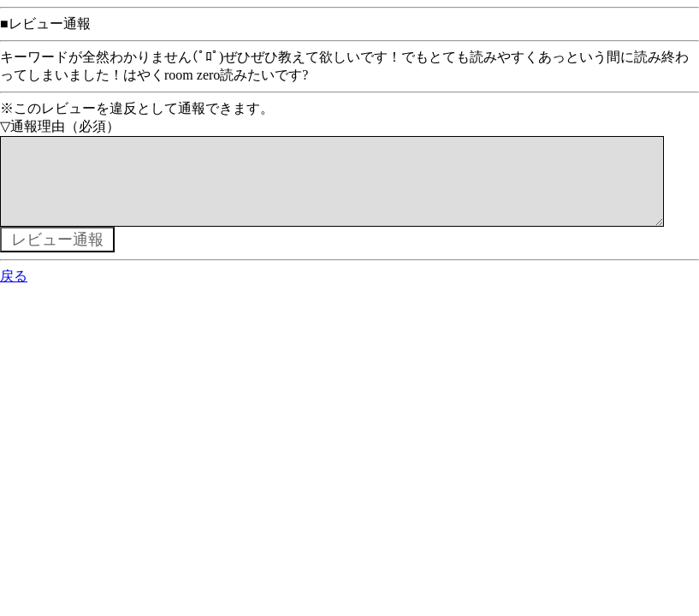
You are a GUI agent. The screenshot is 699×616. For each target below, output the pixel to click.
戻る (14, 293)
